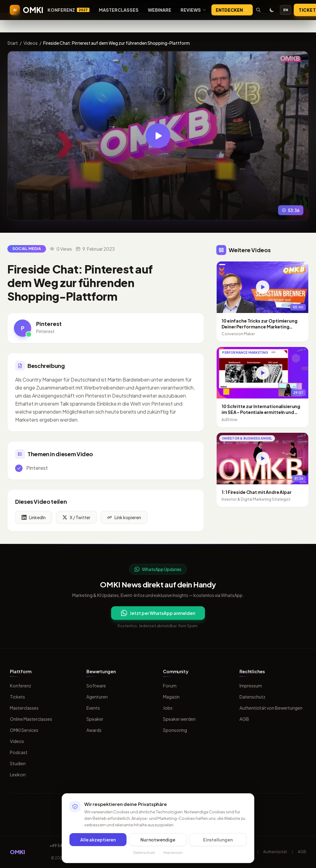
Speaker (95, 719)
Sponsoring (175, 730)
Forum (170, 686)
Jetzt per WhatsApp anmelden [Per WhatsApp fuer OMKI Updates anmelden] (158, 613)
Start (13, 43)
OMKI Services (24, 730)
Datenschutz (252, 697)
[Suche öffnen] (258, 10)
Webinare (160, 10)
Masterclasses (119, 10)
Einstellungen (218, 840)
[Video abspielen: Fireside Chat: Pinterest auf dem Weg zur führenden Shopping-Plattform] (158, 136)
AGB (244, 719)
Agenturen (97, 697)
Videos (31, 43)
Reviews (193, 10)
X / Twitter (76, 520)
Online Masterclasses (31, 719)
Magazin (171, 697)
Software (96, 686)
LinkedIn (34, 520)
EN (286, 10)
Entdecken (232, 10)
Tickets (17, 697)
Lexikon (18, 774)
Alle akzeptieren (98, 840)
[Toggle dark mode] (272, 10)
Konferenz (69, 10)
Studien (18, 763)
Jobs (168, 708)
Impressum (251, 686)
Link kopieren (124, 520)
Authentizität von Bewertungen (271, 708)
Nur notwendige (158, 840)
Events (93, 708)
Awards (94, 730)
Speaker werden (179, 719)
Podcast (19, 752)
